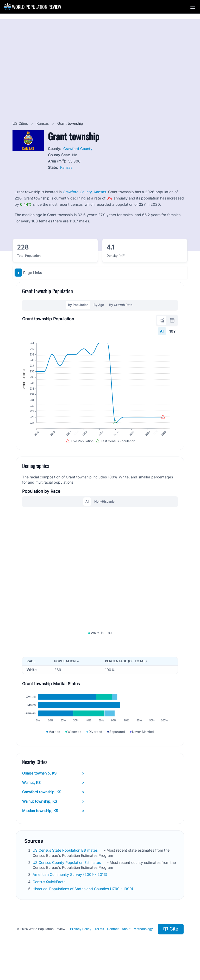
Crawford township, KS (53, 804)
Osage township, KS (53, 785)
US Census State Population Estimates (66, 862)
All (162, 331)
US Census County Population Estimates (67, 875)
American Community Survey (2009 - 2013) (70, 887)
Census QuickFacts (49, 894)
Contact (113, 941)
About (126, 941)
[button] (193, 7)
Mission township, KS (53, 823)
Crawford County (78, 149)
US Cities (21, 123)
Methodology (143, 941)
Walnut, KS (53, 795)
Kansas (43, 123)
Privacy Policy (81, 941)
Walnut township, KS (53, 814)
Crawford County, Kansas (84, 192)
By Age (99, 305)
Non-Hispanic (104, 507)
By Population (78, 305)
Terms (99, 941)
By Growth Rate (121, 305)
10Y (173, 331)
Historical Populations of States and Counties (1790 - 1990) (83, 901)
